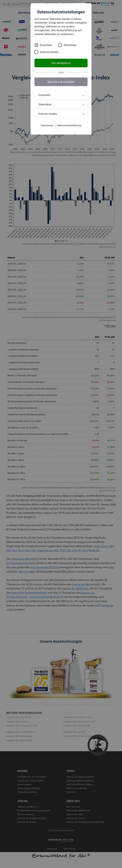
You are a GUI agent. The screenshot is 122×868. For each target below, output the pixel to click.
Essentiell (46, 45)
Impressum (47, 125)
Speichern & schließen (61, 82)
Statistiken (70, 45)
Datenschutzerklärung (69, 125)
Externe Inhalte (49, 52)
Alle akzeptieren (61, 63)
